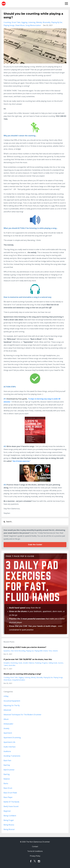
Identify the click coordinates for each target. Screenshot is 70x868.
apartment (8, 733)
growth (25, 663)
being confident (10, 816)
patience (31, 663)
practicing (38, 663)
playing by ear (57, 22)
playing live (30, 651)
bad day (7, 765)
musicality (47, 22)
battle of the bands (11, 802)
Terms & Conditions (35, 851)
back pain (7, 760)
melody (39, 22)
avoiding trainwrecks (12, 756)
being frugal (9, 820)
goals (20, 663)
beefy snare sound (11, 806)
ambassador (8, 724)
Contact (35, 846)
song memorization (33, 25)
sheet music (20, 25)
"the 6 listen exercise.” (21, 461)
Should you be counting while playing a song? (22, 674)
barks (6, 783)
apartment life (9, 742)
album (6, 719)
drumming (14, 663)
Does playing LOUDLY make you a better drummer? (25, 647)
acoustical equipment (12, 701)
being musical (9, 829)
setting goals (53, 663)
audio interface (10, 747)
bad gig (7, 774)
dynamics (7, 651)
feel (12, 651)
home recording (20, 651)
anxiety (6, 728)
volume (55, 651)
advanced (7, 710)
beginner (7, 811)
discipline (7, 663)
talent (6, 665)
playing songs (9, 25)
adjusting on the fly (12, 705)
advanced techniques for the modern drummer (22, 715)
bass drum (8, 788)
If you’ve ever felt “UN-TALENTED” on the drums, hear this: (28, 659)
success (61, 663)
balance (7, 779)
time (50, 651)
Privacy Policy (35, 856)
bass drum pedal (10, 793)
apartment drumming (12, 738)
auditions (7, 751)
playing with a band (41, 651)
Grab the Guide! (35, 545)
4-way (6, 696)
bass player (8, 797)
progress (45, 663)
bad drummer (9, 770)
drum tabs (16, 22)
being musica (9, 825)
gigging (24, 22)
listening (32, 22)
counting (7, 22)
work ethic (12, 665)
